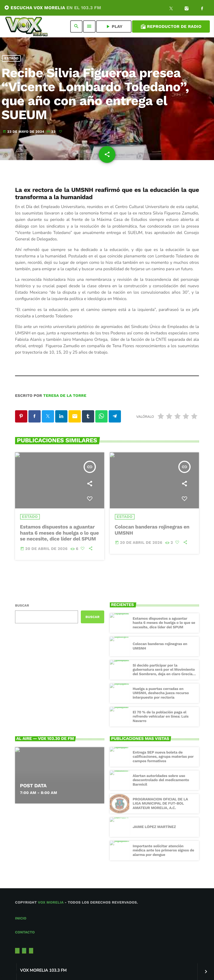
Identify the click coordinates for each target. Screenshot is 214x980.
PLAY (114, 26)
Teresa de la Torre (65, 396)
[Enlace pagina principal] (26, 26)
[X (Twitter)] (171, 9)
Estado (12, 58)
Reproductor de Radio (171, 26)
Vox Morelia (51, 903)
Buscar (22, 605)
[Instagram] (187, 9)
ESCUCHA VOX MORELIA (53, 8)
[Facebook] (202, 9)
